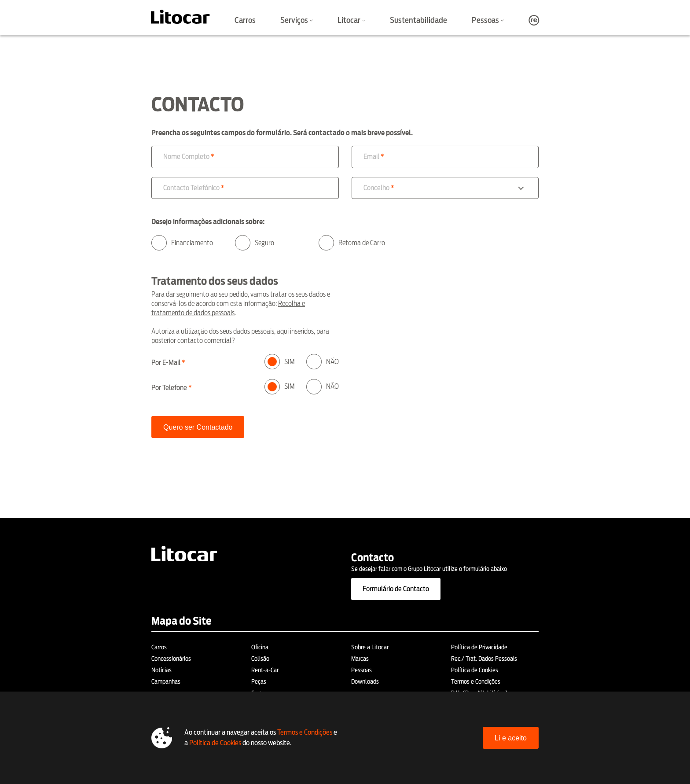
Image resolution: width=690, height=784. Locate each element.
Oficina (260, 647)
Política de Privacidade (479, 647)
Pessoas (362, 670)
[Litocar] (180, 17)
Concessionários (171, 659)
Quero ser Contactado (198, 427)
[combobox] (445, 188)
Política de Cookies (475, 670)
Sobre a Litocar (370, 647)
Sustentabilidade (418, 20)
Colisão (260, 659)
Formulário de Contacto (396, 589)
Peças (259, 681)
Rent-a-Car (265, 670)
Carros (245, 20)
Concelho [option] (376, 188)
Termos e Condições (476, 681)
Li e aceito (511, 738)
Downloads (365, 681)
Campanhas (166, 681)
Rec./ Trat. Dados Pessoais (484, 659)
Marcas (360, 659)
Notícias (161, 670)
